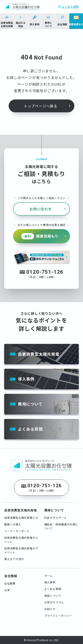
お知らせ (50, 609)
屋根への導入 (13, 524)
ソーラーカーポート (17, 531)
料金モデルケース (55, 518)
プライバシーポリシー (58, 615)
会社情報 (11, 576)
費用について (30, 404)
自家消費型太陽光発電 (39, 354)
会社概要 (10, 583)
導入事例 (26, 379)
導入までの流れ (14, 559)
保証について (53, 595)
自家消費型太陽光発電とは (21, 518)
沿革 (7, 590)
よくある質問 (69, 7)
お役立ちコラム (54, 602)
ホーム (48, 576)
